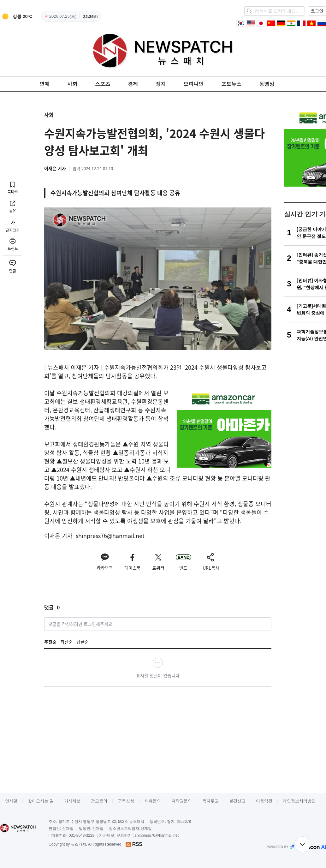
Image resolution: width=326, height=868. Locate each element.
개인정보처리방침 (299, 801)
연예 (44, 84)
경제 (133, 84)
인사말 (11, 801)
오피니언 (193, 84)
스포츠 (103, 84)
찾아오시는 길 (41, 801)
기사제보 (72, 801)
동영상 (267, 84)
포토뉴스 (231, 84)
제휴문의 (153, 801)
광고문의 (99, 801)
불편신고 (237, 801)
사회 (72, 84)
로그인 (317, 11)
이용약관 (264, 801)
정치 (161, 84)
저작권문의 (182, 801)
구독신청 (126, 801)
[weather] (16, 16)
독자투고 (210, 801)
